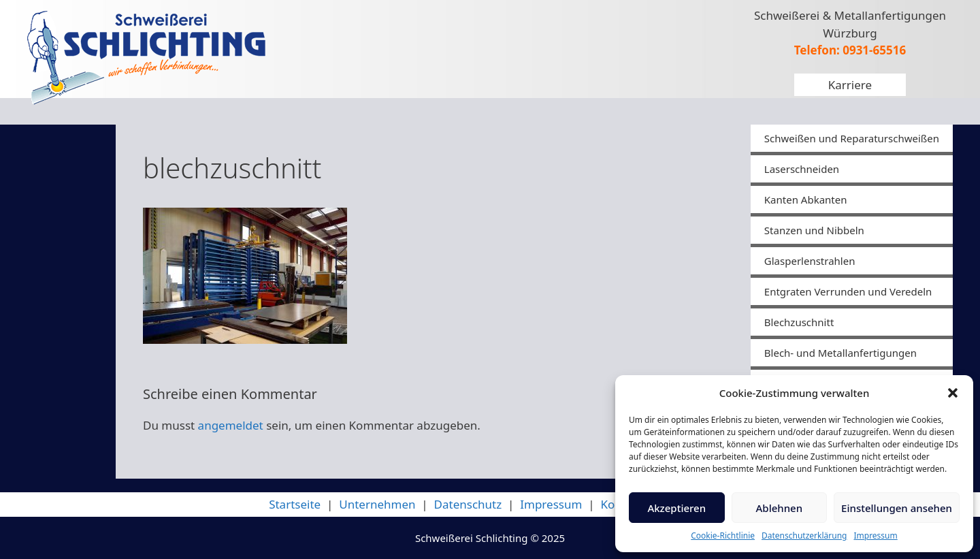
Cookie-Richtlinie (723, 536)
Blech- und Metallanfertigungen (840, 353)
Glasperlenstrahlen (810, 261)
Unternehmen (377, 504)
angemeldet (231, 425)
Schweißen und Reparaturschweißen (852, 138)
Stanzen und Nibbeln (814, 230)
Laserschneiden (802, 169)
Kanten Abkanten (806, 199)
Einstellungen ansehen (897, 508)
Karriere (850, 85)
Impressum (875, 536)
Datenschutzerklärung (804, 536)
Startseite (295, 504)
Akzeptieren (676, 508)
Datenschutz (468, 504)
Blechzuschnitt (799, 322)
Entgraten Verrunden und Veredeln (848, 291)
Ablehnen (780, 508)
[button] (953, 393)
